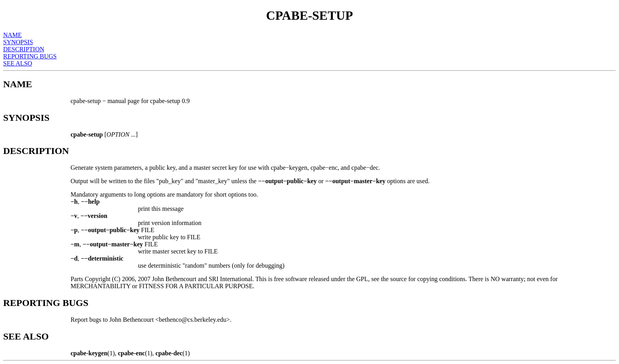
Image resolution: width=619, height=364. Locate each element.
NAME (12, 35)
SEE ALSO (18, 63)
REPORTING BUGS (30, 56)
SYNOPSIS (18, 42)
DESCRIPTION (24, 49)
